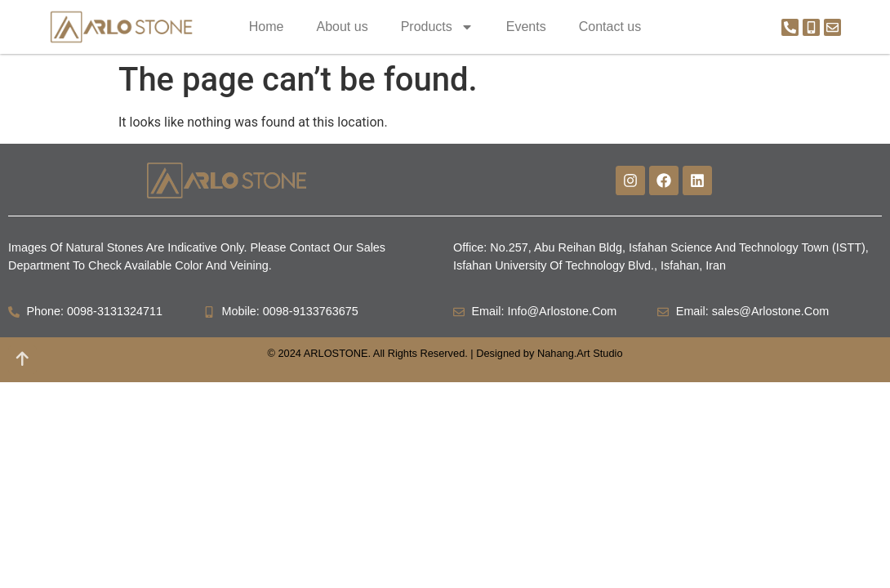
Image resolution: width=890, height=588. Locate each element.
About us (342, 27)
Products (437, 27)
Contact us (610, 27)
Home (267, 27)
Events (526, 27)
